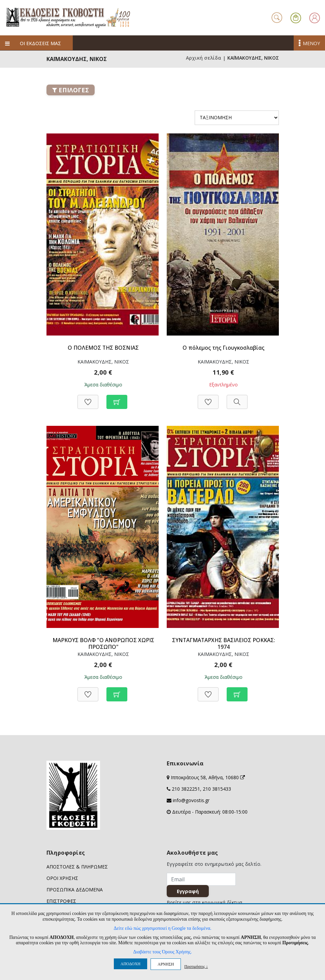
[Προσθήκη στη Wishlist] (88, 398)
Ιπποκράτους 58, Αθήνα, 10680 (208, 777)
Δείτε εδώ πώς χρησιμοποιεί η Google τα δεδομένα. (162, 928)
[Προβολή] (237, 398)
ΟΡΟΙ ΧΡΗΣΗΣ (62, 878)
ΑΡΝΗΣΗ (166, 964)
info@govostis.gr (191, 800)
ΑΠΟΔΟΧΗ (131, 964)
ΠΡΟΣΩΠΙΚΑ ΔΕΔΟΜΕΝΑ (75, 890)
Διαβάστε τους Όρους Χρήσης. (162, 952)
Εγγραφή (188, 892)
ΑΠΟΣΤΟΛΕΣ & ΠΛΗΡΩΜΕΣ (77, 867)
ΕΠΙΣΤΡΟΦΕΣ (61, 901)
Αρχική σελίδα (204, 58)
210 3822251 (186, 789)
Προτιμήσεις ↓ (196, 966)
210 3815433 (217, 789)
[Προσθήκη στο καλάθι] (117, 398)
